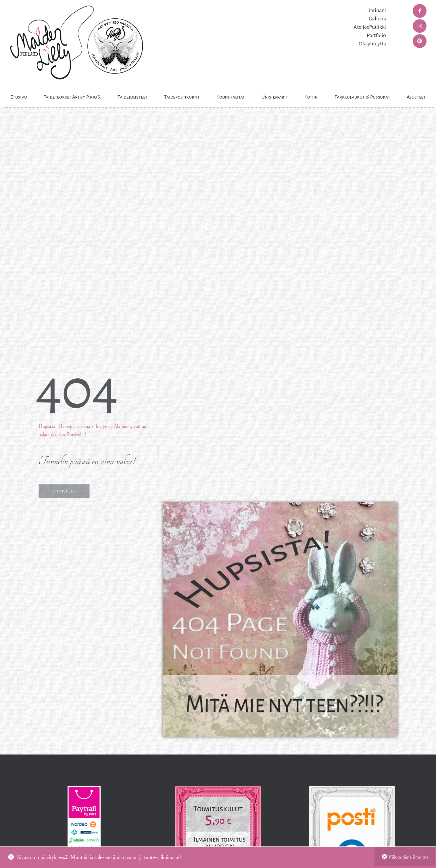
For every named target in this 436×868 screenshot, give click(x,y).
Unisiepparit (275, 97)
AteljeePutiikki (370, 27)
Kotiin (311, 97)
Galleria (377, 19)
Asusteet (416, 97)
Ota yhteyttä (372, 44)
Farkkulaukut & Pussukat (362, 97)
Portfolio (376, 35)
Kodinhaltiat (231, 97)
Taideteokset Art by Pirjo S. (72, 97)
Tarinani (377, 10)
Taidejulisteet (132, 97)
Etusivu (19, 97)
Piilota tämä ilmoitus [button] (408, 857)
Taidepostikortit (182, 97)
